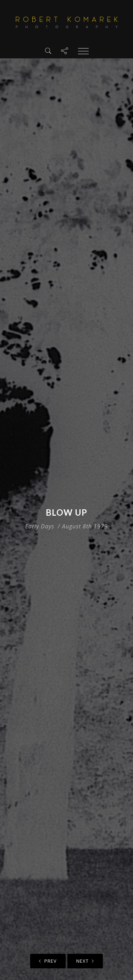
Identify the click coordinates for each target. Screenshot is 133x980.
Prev (48, 961)
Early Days (40, 526)
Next (85, 961)
